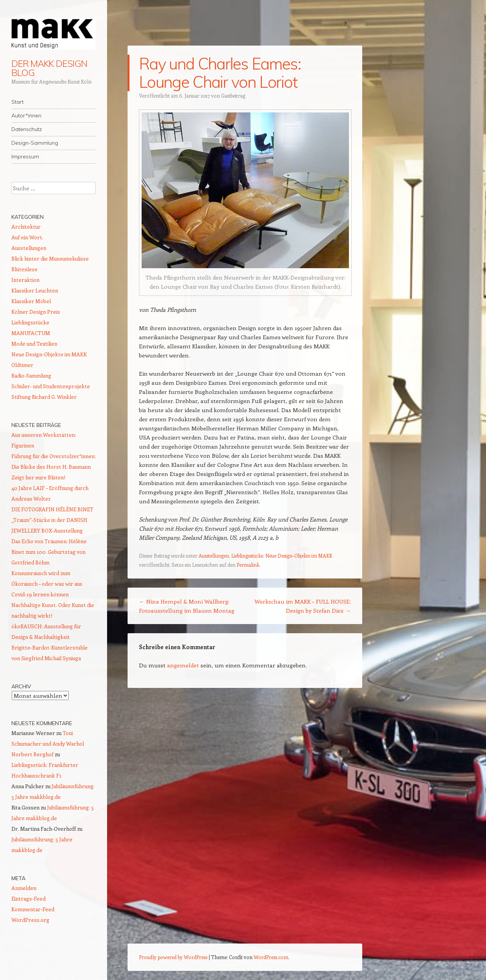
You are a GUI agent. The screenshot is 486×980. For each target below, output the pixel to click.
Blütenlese (24, 269)
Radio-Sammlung (31, 375)
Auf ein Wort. (27, 237)
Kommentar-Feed (33, 909)
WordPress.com (271, 957)
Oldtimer (22, 365)
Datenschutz (27, 129)
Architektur (26, 227)
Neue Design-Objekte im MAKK (299, 556)
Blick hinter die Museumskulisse (50, 258)
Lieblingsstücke (247, 556)
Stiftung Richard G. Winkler (44, 397)
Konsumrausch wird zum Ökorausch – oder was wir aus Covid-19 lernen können (47, 584)
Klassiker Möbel (31, 301)
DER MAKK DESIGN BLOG (49, 68)
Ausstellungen (214, 556)
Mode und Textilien (34, 344)
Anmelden (24, 888)
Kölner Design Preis (36, 312)
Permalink (248, 565)
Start (17, 102)
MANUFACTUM (31, 333)
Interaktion (25, 280)
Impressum (25, 156)
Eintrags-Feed (28, 899)
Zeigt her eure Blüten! (38, 477)
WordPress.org (30, 920)
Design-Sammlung (35, 143)
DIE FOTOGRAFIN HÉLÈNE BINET (52, 509)
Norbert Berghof (32, 754)
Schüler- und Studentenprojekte (51, 386)
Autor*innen (26, 115)
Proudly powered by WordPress (173, 957)
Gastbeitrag (233, 96)
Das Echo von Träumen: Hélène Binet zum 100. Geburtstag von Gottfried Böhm (49, 552)
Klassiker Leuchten (35, 290)
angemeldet (183, 665)
